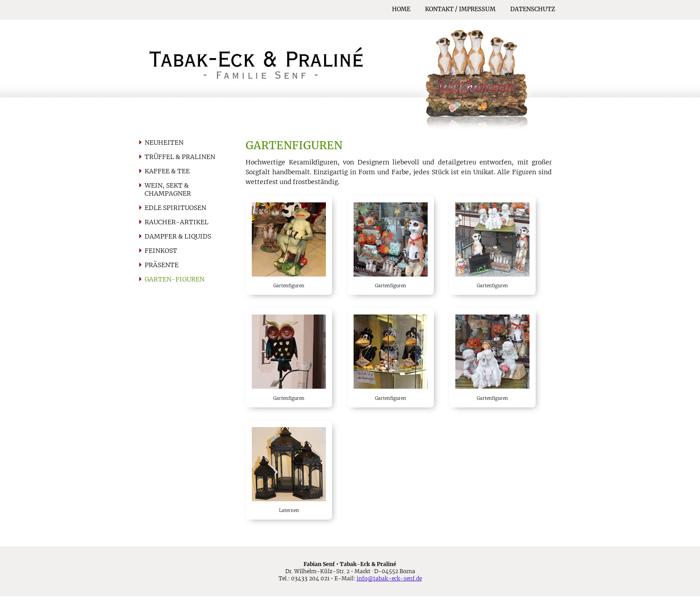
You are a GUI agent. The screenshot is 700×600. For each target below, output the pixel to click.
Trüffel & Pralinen (180, 157)
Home (401, 9)
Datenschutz (533, 9)
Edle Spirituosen (175, 208)
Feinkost (161, 251)
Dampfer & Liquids (178, 236)
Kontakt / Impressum (460, 9)
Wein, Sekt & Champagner (168, 189)
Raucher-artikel (177, 222)
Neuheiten (164, 143)
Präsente (162, 265)
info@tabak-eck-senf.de (389, 578)
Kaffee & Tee (167, 171)
